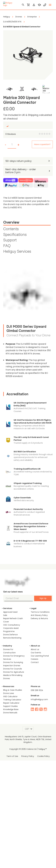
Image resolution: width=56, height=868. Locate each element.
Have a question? (42, 144)
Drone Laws (9, 693)
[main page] (9, 4)
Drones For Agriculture (14, 672)
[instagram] (45, 709)
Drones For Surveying (13, 662)
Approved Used (10, 612)
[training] (39, 5)
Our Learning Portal (40, 656)
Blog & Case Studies (13, 690)
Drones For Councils (13, 669)
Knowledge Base (11, 709)
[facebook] (37, 709)
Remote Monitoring (12, 638)
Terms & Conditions (40, 612)
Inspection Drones (12, 666)
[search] (23, 5)
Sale (5, 615)
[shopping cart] (28, 5)
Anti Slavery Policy (39, 615)
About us (35, 649)
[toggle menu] (50, 5)
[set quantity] (12, 145)
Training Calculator (12, 700)
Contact (35, 662)
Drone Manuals (10, 713)
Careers (34, 659)
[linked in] (32, 709)
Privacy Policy (28, 756)
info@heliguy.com (39, 699)
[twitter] (41, 709)
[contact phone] (45, 5)
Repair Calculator (11, 703)
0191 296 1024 (37, 690)
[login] (34, 5)
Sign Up (43, 598)
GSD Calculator (10, 696)
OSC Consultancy (12, 625)
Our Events (36, 653)
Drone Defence (10, 635)
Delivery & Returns (39, 618)
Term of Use (12, 756)
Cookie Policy (43, 756)
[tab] (27, 223)
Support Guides (10, 706)
